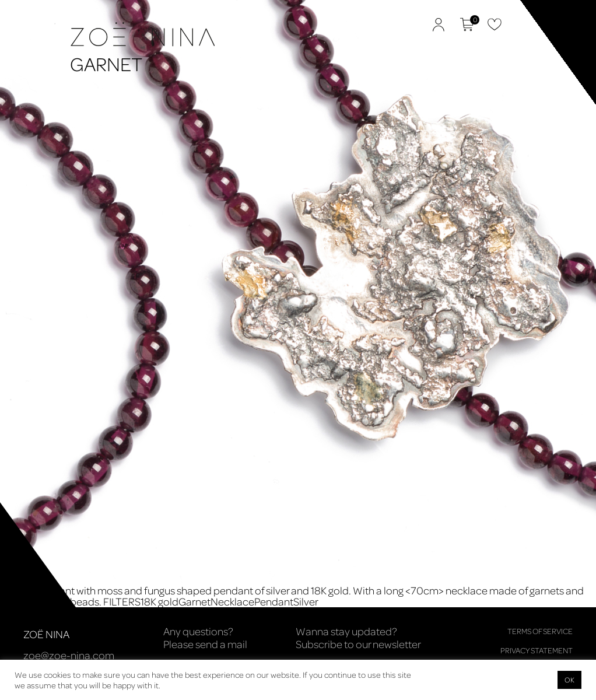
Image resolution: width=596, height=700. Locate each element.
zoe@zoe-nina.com (69, 655)
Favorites (495, 24)
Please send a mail (205, 644)
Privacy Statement (537, 650)
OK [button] (569, 680)
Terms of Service (540, 631)
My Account (439, 24)
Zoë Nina (47, 62)
